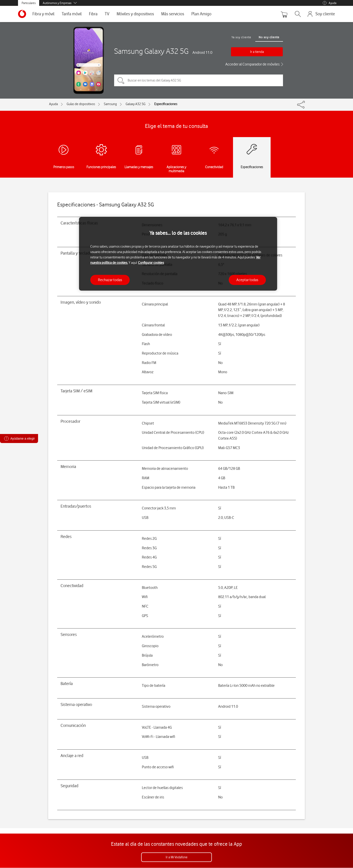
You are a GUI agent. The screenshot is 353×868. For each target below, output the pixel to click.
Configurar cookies (151, 263)
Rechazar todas (110, 280)
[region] (178, 254)
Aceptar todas (247, 280)
